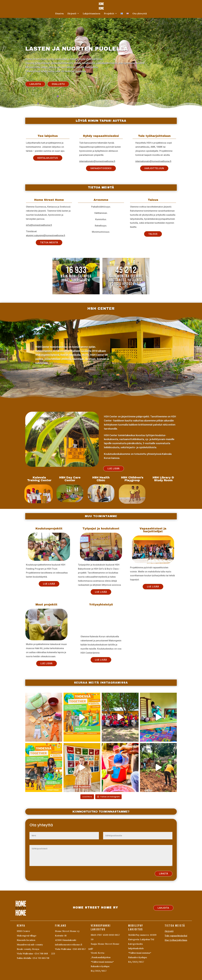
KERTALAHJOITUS (48, 158)
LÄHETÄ (164, 874)
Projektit (109, 14)
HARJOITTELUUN (154, 168)
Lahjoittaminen (92, 14)
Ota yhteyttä (140, 14)
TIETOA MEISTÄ (49, 243)
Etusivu (59, 14)
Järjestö (72, 14)
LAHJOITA (35, 84)
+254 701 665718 (40, 958)
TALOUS (153, 234)
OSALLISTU (58, 84)
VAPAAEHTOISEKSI (101, 168)
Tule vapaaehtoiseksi (176, 936)
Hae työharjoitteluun (176, 940)
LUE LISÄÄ (114, 469)
